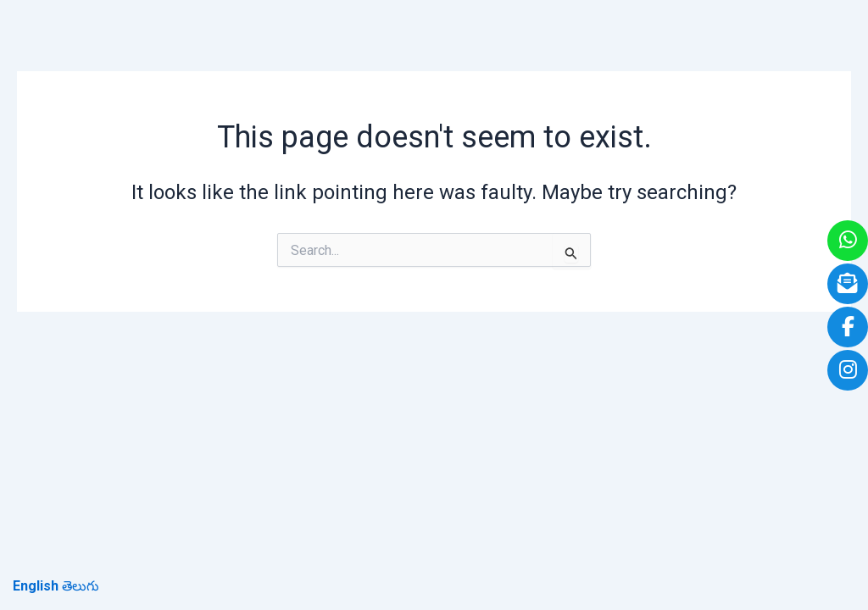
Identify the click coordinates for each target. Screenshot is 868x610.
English (36, 586)
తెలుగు (81, 586)
